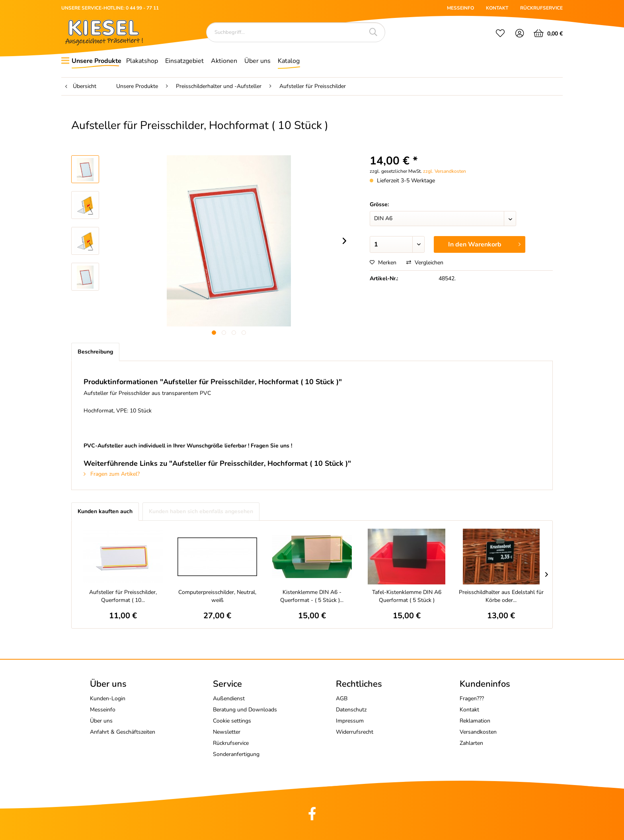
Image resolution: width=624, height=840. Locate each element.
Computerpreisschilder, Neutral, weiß (217, 596)
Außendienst (229, 698)
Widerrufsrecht (355, 732)
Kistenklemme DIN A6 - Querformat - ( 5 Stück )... (312, 596)
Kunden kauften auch (105, 511)
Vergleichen (425, 263)
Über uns (101, 721)
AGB (342, 698)
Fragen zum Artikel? (112, 474)
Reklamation (475, 721)
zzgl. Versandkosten (445, 171)
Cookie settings (232, 721)
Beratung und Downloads (245, 710)
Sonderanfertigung (236, 754)
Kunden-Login (108, 698)
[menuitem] (500, 34)
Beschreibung (95, 352)
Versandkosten (478, 732)
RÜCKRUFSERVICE (541, 8)
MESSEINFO (460, 8)
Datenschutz (351, 710)
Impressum (350, 721)
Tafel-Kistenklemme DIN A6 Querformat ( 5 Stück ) (407, 596)
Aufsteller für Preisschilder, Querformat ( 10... (123, 596)
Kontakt (469, 710)
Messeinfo (103, 710)
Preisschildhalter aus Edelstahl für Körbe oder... (501, 596)
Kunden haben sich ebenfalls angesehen (201, 511)
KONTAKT (497, 8)
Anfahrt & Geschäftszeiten (123, 732)
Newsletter (227, 732)
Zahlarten (471, 743)
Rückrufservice (231, 743)
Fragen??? (472, 698)
